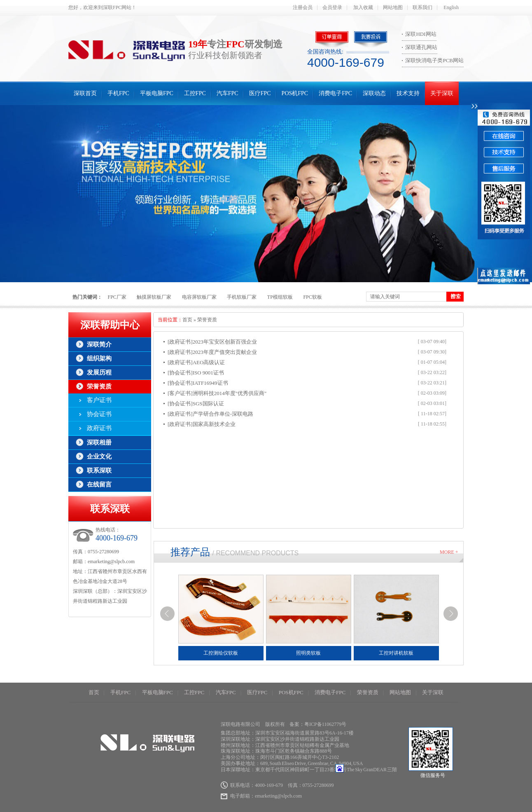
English (451, 7)
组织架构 (99, 358)
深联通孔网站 (421, 47)
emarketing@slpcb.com (111, 562)
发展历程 (99, 372)
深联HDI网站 (421, 34)
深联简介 (99, 344)
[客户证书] (180, 393)
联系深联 (99, 470)
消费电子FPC (335, 93)
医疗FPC (260, 93)
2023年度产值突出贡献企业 (225, 352)
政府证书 (99, 428)
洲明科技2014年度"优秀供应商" (230, 393)
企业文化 (99, 456)
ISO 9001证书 (208, 373)
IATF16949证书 (210, 383)
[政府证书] (180, 342)
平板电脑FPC (157, 93)
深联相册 (99, 442)
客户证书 (99, 400)
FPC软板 (312, 297)
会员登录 (332, 7)
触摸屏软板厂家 (154, 297)
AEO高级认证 (209, 362)
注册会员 (303, 7)
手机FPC (118, 93)
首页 (187, 320)
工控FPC (195, 93)
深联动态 (374, 93)
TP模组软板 (280, 297)
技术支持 (408, 93)
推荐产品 (190, 552)
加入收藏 (363, 7)
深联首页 (85, 93)
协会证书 (99, 414)
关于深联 (442, 93)
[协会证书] (180, 373)
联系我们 (422, 7)
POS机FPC (295, 93)
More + (449, 552)
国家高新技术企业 (214, 424)
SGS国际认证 (208, 404)
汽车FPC (227, 93)
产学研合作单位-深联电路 (223, 414)
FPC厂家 (117, 297)
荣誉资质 (99, 386)
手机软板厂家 (242, 297)
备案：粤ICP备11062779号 (318, 724)
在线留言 (99, 484)
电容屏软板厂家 (199, 297)
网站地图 (393, 7)
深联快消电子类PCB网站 (434, 60)
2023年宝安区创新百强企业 (225, 342)
